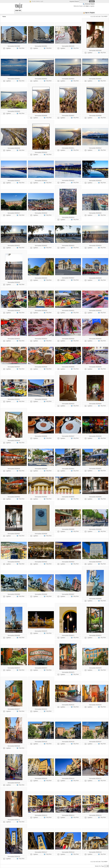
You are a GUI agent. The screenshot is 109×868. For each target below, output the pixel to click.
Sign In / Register (90, 13)
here (87, 6)
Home (4, 17)
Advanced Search (90, 4)
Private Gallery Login (37, 1)
